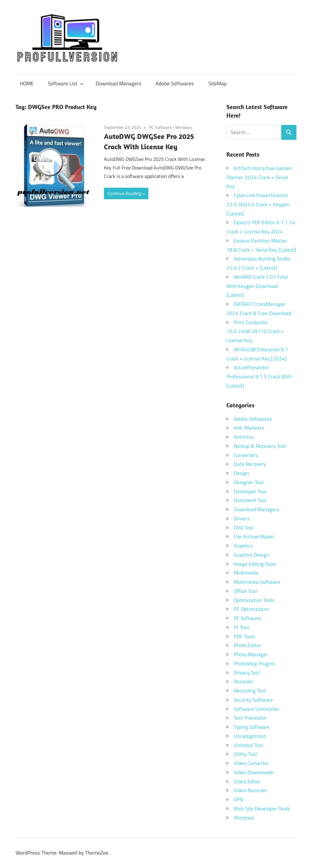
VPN (238, 799)
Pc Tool (241, 627)
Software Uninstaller (257, 709)
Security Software (253, 700)
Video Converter (251, 763)
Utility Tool (245, 754)
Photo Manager (251, 654)
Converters (246, 455)
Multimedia (246, 573)
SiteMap (218, 83)
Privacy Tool (247, 673)
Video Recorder (250, 790)
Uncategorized (250, 736)
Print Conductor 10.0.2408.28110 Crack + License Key (255, 331)
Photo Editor (247, 645)
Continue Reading (124, 193)
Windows (184, 127)
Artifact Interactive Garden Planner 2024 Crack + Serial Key (259, 177)
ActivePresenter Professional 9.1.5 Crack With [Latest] (259, 377)
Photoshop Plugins (254, 664)
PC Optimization (251, 609)
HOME (27, 83)
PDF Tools (245, 636)
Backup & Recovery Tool (260, 446)
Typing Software (252, 727)
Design (241, 473)
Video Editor (247, 781)
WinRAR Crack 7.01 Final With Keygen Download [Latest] (257, 286)
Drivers (242, 519)
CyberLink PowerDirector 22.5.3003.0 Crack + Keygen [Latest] (258, 204)
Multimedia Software (257, 582)
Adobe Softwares (175, 83)
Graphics (243, 546)
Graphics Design (251, 555)
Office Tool (245, 591)
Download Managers (119, 83)
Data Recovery (250, 464)
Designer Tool (249, 482)
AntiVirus (244, 437)
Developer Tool (250, 491)
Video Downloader (254, 772)
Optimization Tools (254, 600)
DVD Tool (244, 528)
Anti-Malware (249, 428)
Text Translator (250, 718)
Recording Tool (250, 691)
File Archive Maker (254, 537)
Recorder (244, 682)
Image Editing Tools (255, 564)
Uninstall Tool (248, 745)
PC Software (160, 127)
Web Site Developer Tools (262, 809)
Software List (66, 83)
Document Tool (250, 500)
